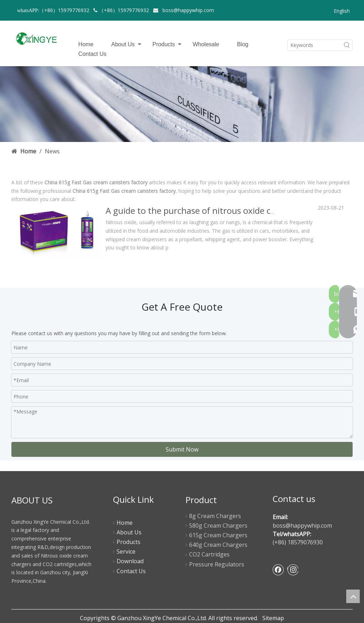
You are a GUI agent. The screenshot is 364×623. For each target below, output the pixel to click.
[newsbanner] (182, 104)
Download (130, 561)
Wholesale (206, 44)
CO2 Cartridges (209, 554)
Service (126, 551)
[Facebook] (278, 570)
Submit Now (182, 449)
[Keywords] (315, 45)
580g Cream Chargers (218, 526)
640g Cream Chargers (218, 545)
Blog (243, 44)
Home (86, 44)
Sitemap (273, 618)
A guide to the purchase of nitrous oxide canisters (204, 210)
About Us (123, 44)
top (353, 596)
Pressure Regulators (217, 564)
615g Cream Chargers (218, 535)
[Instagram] (293, 570)
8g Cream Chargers (215, 516)
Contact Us (92, 54)
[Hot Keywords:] (347, 45)
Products (164, 44)
